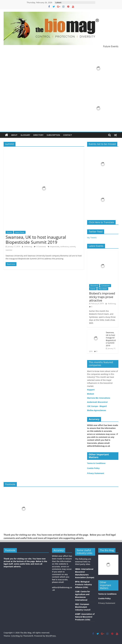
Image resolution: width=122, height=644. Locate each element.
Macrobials (103, 289)
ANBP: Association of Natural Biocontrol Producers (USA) (85, 617)
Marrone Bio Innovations (99, 398)
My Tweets (92, 238)
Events (9, 232)
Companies (105, 285)
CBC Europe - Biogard (97, 406)
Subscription (53, 135)
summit (72, 246)
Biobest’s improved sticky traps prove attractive (102, 297)
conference (64, 246)
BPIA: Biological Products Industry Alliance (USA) (83, 584)
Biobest (91, 394)
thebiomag (28, 246)
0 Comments (40, 246)
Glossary (25, 135)
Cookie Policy (93, 468)
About (14, 135)
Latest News (20, 232)
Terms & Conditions (96, 463)
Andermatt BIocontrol (97, 402)
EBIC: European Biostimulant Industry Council (83, 607)
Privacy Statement (96, 473)
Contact (68, 135)
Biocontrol (94, 285)
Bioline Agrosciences (97, 410)
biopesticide (55, 246)
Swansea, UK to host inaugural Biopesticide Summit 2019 (36, 240)
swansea (9, 250)
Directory (38, 135)
